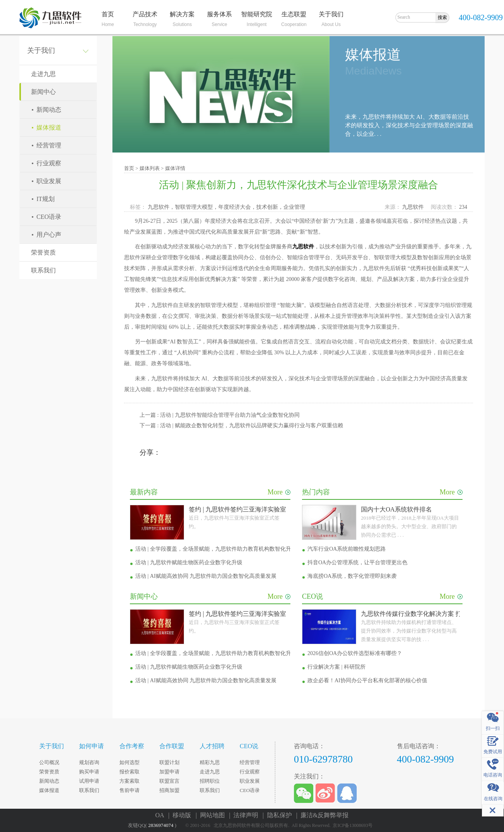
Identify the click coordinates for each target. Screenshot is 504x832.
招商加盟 (169, 790)
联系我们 (43, 270)
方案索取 (129, 781)
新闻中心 (43, 92)
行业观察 (49, 163)
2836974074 (161, 825)
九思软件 (416, 207)
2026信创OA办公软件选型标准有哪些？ (355, 653)
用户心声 (49, 235)
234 (463, 207)
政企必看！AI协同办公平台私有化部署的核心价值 (367, 680)
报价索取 (129, 772)
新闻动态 (49, 110)
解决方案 (182, 14)
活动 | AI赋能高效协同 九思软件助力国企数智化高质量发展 (206, 576)
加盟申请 (169, 772)
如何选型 (129, 762)
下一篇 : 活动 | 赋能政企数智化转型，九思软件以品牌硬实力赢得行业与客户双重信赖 (241, 426)
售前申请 (129, 790)
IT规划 (46, 199)
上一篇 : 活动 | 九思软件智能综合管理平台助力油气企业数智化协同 (220, 415)
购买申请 (89, 772)
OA (161, 815)
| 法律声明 (245, 815)
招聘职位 (210, 781)
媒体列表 (150, 168)
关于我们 (331, 14)
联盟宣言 (169, 781)
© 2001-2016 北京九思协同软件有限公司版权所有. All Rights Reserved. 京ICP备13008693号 (281, 825)
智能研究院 (257, 14)
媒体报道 (49, 127)
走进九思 (43, 74)
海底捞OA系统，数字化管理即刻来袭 (352, 576)
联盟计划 (169, 762)
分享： (150, 452)
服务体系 (219, 14)
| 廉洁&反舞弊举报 (323, 815)
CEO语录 (49, 217)
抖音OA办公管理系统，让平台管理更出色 (357, 562)
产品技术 (145, 14)
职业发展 (49, 181)
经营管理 (49, 145)
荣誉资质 (43, 252)
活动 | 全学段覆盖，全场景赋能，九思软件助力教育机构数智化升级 (216, 549)
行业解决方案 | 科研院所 (337, 667)
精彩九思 (210, 762)
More (279, 492)
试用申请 (89, 781)
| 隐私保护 (279, 815)
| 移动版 (181, 815)
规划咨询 (89, 762)
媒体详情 (175, 168)
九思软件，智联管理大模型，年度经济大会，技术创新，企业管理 (228, 207)
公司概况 (49, 762)
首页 (108, 14)
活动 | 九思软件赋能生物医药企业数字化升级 (189, 562)
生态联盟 (294, 14)
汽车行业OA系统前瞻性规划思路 (347, 549)
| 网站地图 (211, 815)
